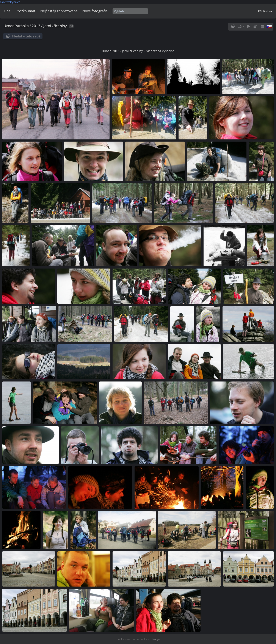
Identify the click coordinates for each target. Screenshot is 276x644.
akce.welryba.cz (10, 2)
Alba (7, 11)
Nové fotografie (95, 11)
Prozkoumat (25, 11)
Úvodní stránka (16, 26)
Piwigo (156, 639)
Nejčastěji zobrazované (59, 11)
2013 (36, 26)
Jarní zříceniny (55, 26)
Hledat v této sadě (26, 36)
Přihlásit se (265, 11)
